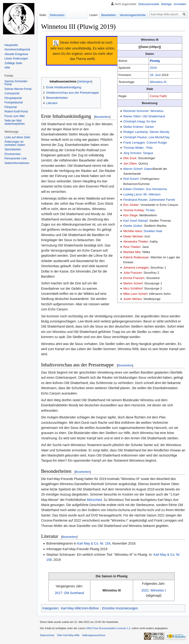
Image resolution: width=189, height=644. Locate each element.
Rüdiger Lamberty (136, 132)
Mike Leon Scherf (135, 294)
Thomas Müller (134, 148)
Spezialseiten (13, 149)
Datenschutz (47, 635)
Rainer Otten (132, 116)
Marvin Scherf (133, 169)
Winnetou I (158, 590)
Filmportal (11, 107)
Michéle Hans (133, 231)
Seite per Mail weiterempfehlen (15, 122)
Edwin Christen (134, 189)
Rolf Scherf (131, 179)
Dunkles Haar (153, 231)
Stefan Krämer (133, 127)
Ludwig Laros (132, 194)
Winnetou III (158, 82)
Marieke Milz (132, 252)
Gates (148, 169)
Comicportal (12, 93)
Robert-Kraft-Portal (16, 112)
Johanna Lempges (136, 268)
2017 (58, 593)
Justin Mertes (132, 299)
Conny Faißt (158, 96)
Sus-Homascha (156, 189)
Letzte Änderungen (16, 59)
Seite (43, 15)
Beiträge (166, 4)
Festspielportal (13, 102)
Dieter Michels (133, 236)
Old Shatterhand (154, 116)
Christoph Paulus (135, 137)
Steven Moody (159, 132)
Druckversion (13, 154)
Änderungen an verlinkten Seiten (15, 143)
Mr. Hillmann (152, 194)
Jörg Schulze (132, 153)
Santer (149, 127)
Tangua (148, 153)
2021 (145, 590)
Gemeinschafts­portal (17, 49)
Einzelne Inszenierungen (120, 608)
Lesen (93, 15)
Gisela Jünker (133, 226)
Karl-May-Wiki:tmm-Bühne (80, 608)
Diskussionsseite (149, 4)
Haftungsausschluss (94, 635)
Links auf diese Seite (17, 137)
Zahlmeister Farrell (162, 200)
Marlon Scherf (133, 283)
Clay (167, 137)
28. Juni (155, 75)
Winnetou (157, 111)
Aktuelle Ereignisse (16, 54)
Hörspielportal (13, 98)
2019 (153, 68)
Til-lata (150, 210)
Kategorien (50, 608)
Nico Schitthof (133, 288)
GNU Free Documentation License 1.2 (108, 628)
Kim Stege (130, 215)
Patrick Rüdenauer (136, 257)
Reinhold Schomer (136, 111)
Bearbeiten (102, 117)
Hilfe (7, 68)
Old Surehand (74, 593)
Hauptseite (11, 45)
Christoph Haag (134, 121)
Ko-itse (151, 121)
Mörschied (94, 500)
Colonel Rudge (157, 143)
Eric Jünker (131, 205)
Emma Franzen (134, 278)
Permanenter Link (15, 158)
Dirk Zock (130, 158)
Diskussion (57, 15)
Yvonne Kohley (134, 210)
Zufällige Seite (13, 63)
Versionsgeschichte (133, 15)
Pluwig (155, 61)
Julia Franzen (133, 273)
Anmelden (180, 4)
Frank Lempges (134, 143)
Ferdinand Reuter (135, 200)
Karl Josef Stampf (135, 221)
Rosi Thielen (132, 247)
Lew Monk (156, 137)
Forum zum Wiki (15, 116)
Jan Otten (130, 163)
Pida (149, 148)
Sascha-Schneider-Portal (16, 83)
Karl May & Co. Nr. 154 (94, 543)
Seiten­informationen (17, 163)
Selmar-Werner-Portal (18, 89)
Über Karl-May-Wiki (68, 635)
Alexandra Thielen (136, 241)
